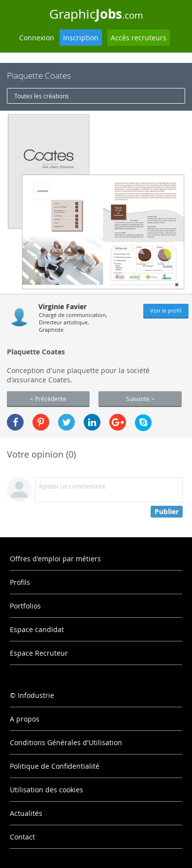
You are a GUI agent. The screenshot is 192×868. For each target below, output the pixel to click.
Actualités (26, 813)
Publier (167, 511)
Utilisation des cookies (47, 790)
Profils (20, 582)
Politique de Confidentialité (55, 766)
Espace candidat (37, 629)
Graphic (96, 14)
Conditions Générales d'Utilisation (66, 742)
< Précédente (48, 399)
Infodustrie (36, 695)
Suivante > (140, 399)
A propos (25, 719)
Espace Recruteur (39, 653)
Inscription (81, 38)
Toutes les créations (42, 96)
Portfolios (25, 606)
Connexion (37, 38)
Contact (22, 837)
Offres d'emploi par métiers (55, 559)
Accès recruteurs (139, 38)
